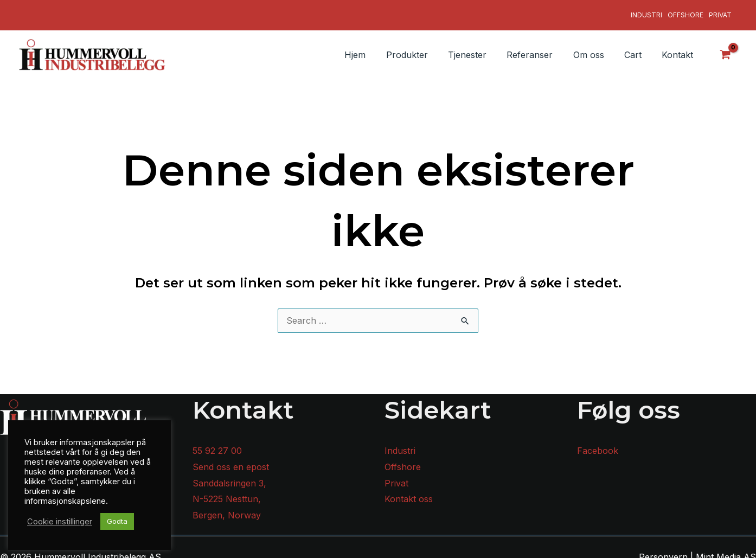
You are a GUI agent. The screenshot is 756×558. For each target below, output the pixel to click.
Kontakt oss (409, 492)
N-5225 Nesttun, (227, 492)
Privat (720, 11)
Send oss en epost (231, 459)
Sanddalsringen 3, (229, 476)
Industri (646, 11)
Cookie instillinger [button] (60, 522)
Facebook (598, 444)
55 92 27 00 (217, 444)
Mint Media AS (726, 549)
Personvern (663, 549)
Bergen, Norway (227, 508)
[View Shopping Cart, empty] (726, 47)
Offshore (685, 11)
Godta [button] (117, 521)
